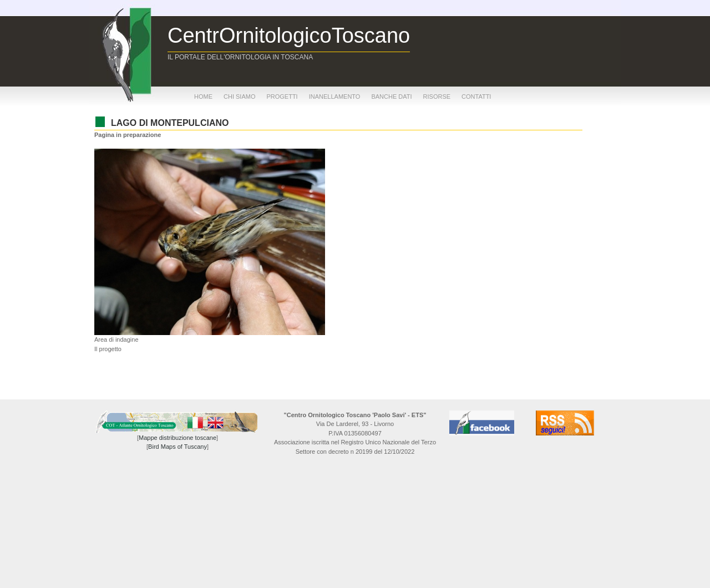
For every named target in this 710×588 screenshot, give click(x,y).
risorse (437, 97)
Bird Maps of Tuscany (177, 447)
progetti (282, 97)
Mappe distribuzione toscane (177, 438)
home (203, 97)
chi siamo (239, 97)
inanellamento (335, 97)
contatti (476, 97)
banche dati (391, 97)
